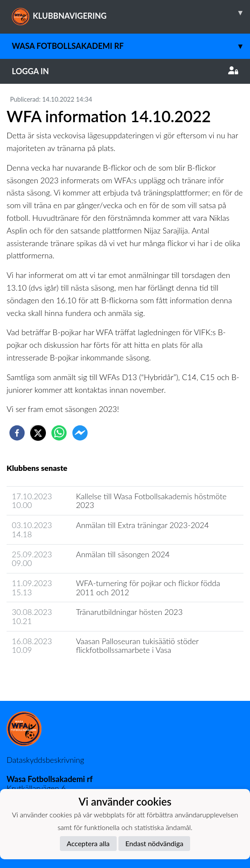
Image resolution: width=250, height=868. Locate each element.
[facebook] (17, 433)
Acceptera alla (88, 843)
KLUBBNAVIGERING (131, 13)
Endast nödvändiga (155, 843)
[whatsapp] (59, 433)
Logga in (125, 71)
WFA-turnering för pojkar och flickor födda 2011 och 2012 (148, 588)
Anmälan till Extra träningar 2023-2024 (142, 525)
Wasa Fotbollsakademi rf (131, 46)
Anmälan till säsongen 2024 (123, 554)
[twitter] (38, 433)
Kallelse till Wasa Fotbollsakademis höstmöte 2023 (151, 501)
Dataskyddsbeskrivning (45, 760)
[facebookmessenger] (80, 433)
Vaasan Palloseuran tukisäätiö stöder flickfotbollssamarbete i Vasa (137, 646)
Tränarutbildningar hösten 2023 (129, 612)
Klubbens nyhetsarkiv (49, 675)
